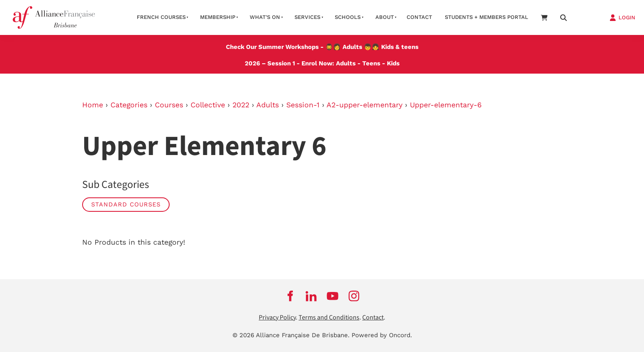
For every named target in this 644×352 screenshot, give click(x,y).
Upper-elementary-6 (446, 105)
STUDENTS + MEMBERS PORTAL (486, 17)
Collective (208, 105)
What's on (265, 17)
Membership (218, 17)
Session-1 (303, 105)
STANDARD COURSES (126, 204)
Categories (129, 105)
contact (419, 17)
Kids (393, 63)
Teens (371, 63)
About (385, 17)
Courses (169, 105)
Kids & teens (400, 47)
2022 (241, 105)
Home (93, 105)
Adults (352, 47)
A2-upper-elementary (365, 105)
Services (307, 17)
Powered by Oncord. (382, 335)
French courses (161, 17)
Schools (348, 17)
